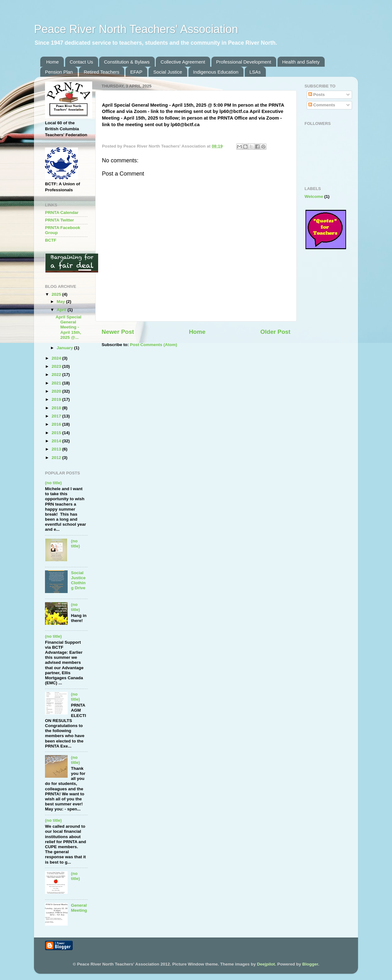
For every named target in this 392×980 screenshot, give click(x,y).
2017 (57, 416)
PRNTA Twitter (59, 220)
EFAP (136, 72)
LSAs (255, 72)
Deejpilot (266, 964)
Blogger (310, 964)
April (62, 310)
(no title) (53, 483)
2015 (57, 433)
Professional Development (244, 62)
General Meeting (79, 908)
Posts (317, 95)
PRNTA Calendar (62, 213)
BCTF (51, 240)
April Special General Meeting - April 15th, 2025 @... (69, 327)
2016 (57, 424)
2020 (57, 391)
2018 (57, 408)
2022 (57, 375)
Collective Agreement (183, 62)
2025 (57, 294)
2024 (57, 358)
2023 (57, 366)
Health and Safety (301, 62)
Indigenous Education (216, 72)
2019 (57, 399)
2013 (57, 449)
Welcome (314, 196)
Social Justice (168, 72)
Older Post (275, 332)
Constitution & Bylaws (127, 62)
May (61, 302)
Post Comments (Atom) (154, 345)
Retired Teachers (101, 72)
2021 (57, 383)
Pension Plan (59, 72)
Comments (322, 105)
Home (53, 62)
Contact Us (81, 62)
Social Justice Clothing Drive (78, 580)
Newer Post (118, 332)
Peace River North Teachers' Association (136, 29)
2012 (57, 458)
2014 (57, 441)
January (65, 348)
